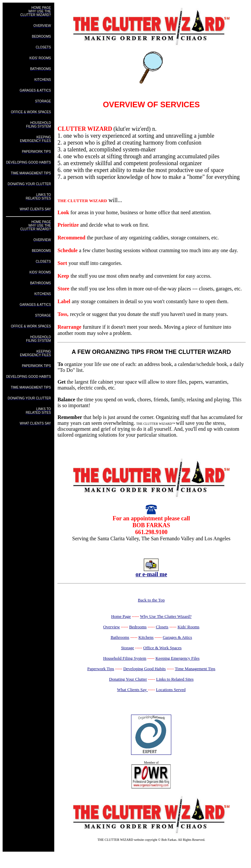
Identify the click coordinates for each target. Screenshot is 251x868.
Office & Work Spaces (162, 648)
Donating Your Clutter (128, 679)
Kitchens (146, 637)
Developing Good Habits (144, 669)
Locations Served (171, 690)
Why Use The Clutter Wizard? (166, 616)
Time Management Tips (195, 669)
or (139, 574)
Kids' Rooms (188, 627)
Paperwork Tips (101, 669)
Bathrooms (120, 637)
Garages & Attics (177, 637)
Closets (162, 627)
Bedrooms (138, 627)
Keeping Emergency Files (178, 658)
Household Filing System (125, 658)
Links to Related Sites (175, 679)
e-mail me (155, 574)
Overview (112, 627)
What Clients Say (132, 690)
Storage (127, 648)
